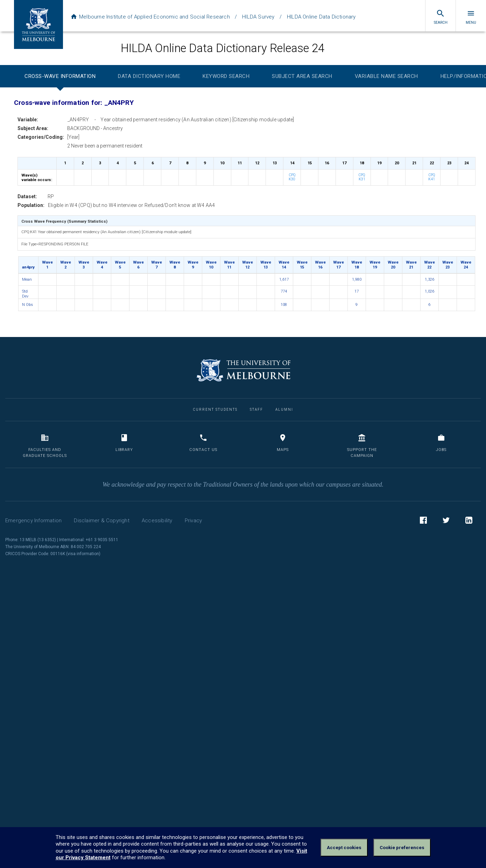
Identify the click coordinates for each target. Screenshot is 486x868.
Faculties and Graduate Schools (45, 446)
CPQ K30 (292, 177)
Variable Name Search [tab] (386, 76)
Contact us (203, 443)
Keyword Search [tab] (226, 76)
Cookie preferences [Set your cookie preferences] (402, 848)
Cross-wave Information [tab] (60, 76)
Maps (283, 443)
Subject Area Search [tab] (302, 76)
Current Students (215, 410)
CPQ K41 (432, 177)
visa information (83, 554)
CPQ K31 (362, 177)
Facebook (423, 521)
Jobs (441, 443)
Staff (256, 410)
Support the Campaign (362, 446)
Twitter (446, 521)
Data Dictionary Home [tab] (149, 76)
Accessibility (157, 521)
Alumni (284, 410)
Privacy (193, 521)
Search (441, 17)
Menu (471, 17)
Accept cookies (344, 848)
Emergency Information (33, 521)
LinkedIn (469, 521)
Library (124, 443)
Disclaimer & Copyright (101, 521)
